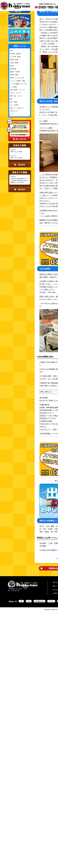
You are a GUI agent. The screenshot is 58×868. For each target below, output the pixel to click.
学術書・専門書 (14, 60)
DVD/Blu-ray (40, 601)
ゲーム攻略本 (14, 87)
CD (29, 601)
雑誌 (11, 99)
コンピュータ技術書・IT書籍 (18, 81)
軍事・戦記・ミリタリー (16, 96)
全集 (11, 51)
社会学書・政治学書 (15, 54)
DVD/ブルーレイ (14, 111)
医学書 (12, 66)
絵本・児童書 (14, 102)
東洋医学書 (13, 69)
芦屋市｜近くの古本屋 (16, 152)
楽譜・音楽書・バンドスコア (18, 90)
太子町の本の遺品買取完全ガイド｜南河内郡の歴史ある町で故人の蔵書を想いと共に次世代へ (19, 181)
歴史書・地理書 (14, 75)
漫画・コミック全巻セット (17, 108)
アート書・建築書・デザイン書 (18, 84)
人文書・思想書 (14, 63)
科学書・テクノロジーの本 (17, 78)
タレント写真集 (14, 105)
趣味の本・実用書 (15, 72)
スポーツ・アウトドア (16, 93)
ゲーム (12, 114)
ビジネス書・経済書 (15, 57)
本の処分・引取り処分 (48, 292)
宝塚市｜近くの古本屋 (16, 158)
